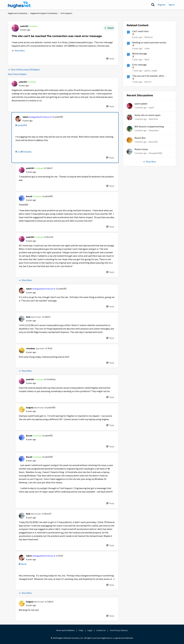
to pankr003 (58, 117)
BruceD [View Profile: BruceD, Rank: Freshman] (29, 196)
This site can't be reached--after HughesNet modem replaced (148, 76)
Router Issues (141, 149)
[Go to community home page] (20, 5)
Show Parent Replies (17, 74)
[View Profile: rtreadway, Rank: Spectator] (22, 350)
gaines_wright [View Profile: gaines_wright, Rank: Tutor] (151, 71)
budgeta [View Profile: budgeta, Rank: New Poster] (30, 408)
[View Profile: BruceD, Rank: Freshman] (22, 198)
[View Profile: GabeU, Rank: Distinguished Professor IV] (18, 119)
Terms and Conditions (65, 630)
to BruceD (49, 237)
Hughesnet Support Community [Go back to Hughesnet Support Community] (44, 13)
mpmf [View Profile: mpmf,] (151, 108)
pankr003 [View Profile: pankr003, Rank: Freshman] (24, 26)
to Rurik (49, 348)
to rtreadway (50, 379)
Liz (19, 152)
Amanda (27, 152)
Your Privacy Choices (119, 630)
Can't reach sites (140, 31)
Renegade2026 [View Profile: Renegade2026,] (155, 153)
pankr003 (22, 125)
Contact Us (101, 630)
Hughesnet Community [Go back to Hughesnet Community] (18, 13)
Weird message (140, 54)
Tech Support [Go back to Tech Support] (66, 13)
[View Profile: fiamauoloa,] (130, 129)
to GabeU (48, 168)
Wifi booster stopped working (149, 127)
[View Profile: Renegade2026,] (130, 152)
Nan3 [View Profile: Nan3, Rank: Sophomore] (147, 59)
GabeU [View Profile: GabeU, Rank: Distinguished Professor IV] (25, 117)
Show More (18, 51)
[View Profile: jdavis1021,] (130, 140)
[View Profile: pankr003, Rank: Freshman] (15, 28)
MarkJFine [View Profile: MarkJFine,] (153, 119)
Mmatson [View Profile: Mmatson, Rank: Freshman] (149, 37)
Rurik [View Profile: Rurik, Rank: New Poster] (28, 317)
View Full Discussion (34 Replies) (24, 70)
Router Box (140, 138)
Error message (139, 65)
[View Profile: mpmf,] (130, 106)
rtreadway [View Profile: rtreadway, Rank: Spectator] (30, 348)
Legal (90, 630)
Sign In (172, 5)
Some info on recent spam (147, 115)
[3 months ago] (141, 108)
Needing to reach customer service (149, 43)
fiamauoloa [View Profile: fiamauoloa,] (154, 130)
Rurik (24, 564)
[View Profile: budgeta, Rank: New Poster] (22, 409)
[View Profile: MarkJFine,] (130, 117)
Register (162, 5)
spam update (141, 104)
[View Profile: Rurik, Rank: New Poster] (22, 319)
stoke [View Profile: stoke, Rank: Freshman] (147, 48)
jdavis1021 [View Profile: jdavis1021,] (153, 142)
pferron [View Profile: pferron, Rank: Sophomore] (148, 82)
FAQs (81, 630)
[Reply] (110, 59)
